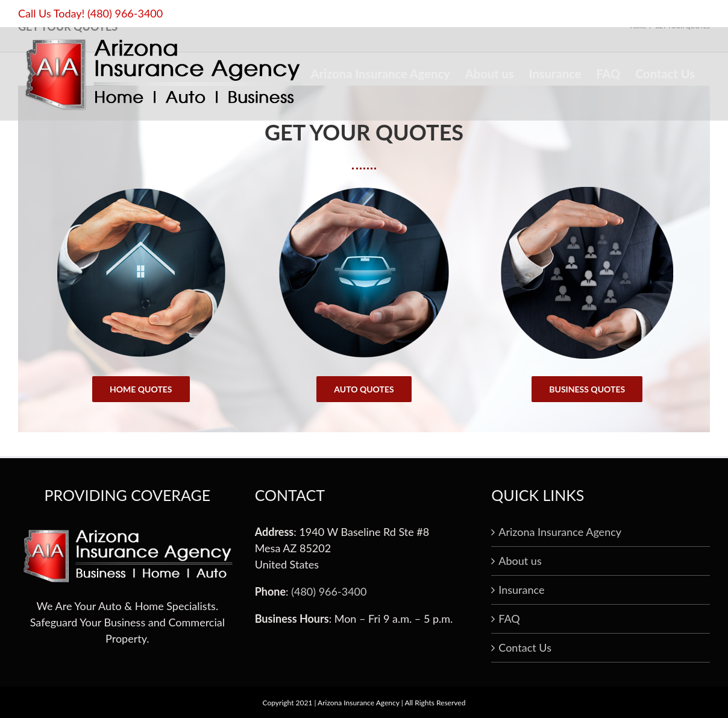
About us (520, 561)
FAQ (509, 619)
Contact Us (525, 647)
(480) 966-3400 (125, 13)
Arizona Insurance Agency (560, 532)
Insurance (521, 590)
